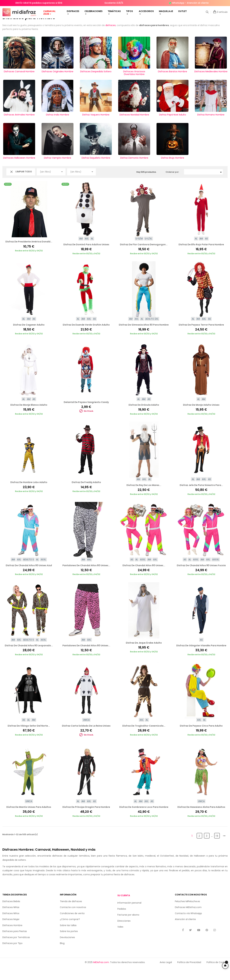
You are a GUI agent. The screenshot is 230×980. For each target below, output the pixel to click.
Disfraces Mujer (11, 932)
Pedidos (122, 922)
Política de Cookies (217, 975)
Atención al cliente (198, 3)
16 (217, 849)
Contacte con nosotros (73, 920)
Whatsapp (196, 926)
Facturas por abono (128, 928)
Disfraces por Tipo (12, 956)
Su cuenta (124, 908)
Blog (62, 956)
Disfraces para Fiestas (15, 944)
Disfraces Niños (11, 926)
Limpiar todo (21, 185)
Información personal (129, 916)
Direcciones (124, 934)
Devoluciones (67, 950)
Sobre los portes (69, 944)
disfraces (111, 38)
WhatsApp (178, 3)
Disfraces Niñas (11, 920)
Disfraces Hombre (12, 938)
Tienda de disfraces (71, 914)
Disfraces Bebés (11, 914)
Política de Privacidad (189, 975)
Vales (120, 940)
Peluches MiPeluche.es (187, 914)
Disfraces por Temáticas (16, 950)
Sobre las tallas (68, 938)
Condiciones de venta (72, 926)
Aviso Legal (166, 975)
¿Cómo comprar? (70, 932)
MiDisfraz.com (101, 975)
